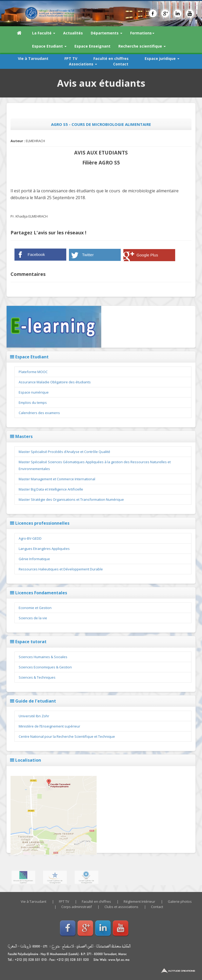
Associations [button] (83, 64)
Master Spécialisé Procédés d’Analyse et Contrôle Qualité (64, 452)
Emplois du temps (33, 403)
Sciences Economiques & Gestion (45, 667)
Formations (142, 33)
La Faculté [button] (44, 33)
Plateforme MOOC (33, 372)
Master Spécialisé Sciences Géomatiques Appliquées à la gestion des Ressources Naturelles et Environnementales (95, 465)
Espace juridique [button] (162, 58)
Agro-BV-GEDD (30, 538)
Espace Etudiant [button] (49, 46)
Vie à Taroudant (33, 58)
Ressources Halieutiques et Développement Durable (61, 569)
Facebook (36, 254)
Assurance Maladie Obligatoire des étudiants (55, 382)
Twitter (88, 255)
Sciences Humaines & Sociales (43, 657)
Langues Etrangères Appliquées (44, 549)
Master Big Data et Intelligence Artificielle (51, 489)
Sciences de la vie (33, 618)
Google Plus (147, 255)
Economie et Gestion (35, 608)
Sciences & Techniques (37, 677)
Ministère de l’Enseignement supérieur (49, 726)
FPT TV (71, 58)
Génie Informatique (34, 559)
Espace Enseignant (92, 46)
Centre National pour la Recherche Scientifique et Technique (67, 736)
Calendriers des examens (39, 413)
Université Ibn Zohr (34, 716)
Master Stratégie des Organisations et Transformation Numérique (71, 499)
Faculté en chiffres (111, 58)
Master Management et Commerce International (57, 479)
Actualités (73, 33)
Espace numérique (34, 392)
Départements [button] (107, 33)
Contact (121, 64)
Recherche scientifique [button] (142, 46)
